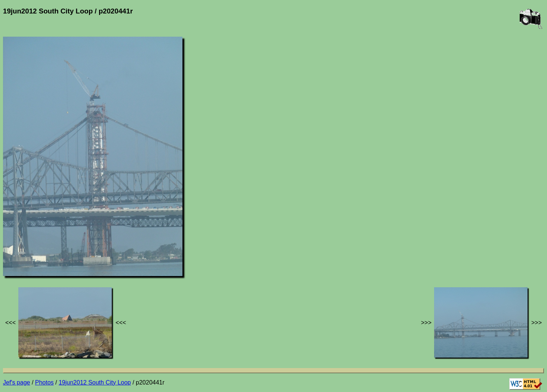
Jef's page (16, 382)
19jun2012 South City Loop (95, 382)
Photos (44, 382)
